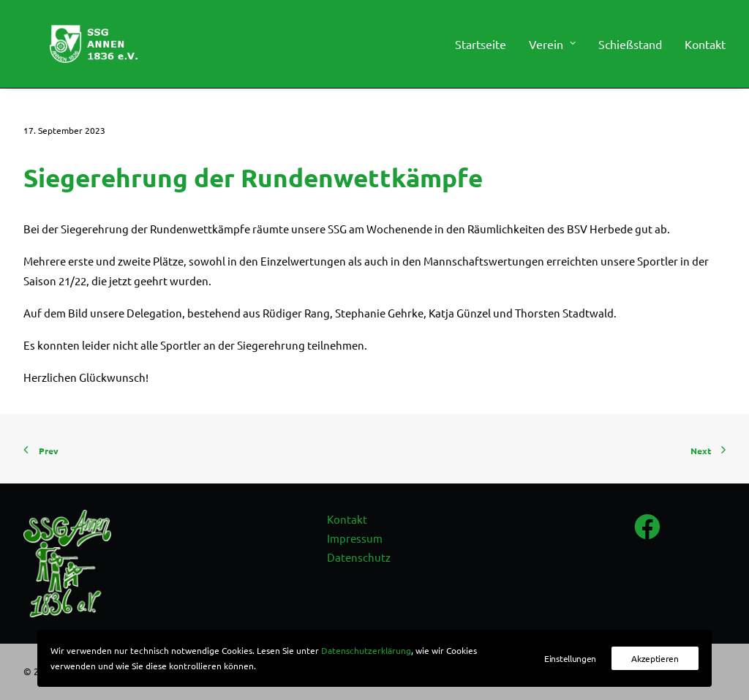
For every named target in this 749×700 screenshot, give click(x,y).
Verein (552, 49)
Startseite (481, 49)
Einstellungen (570, 658)
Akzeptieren (655, 658)
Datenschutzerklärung (366, 650)
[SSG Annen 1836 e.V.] (85, 49)
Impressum (355, 538)
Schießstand (630, 49)
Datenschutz (359, 557)
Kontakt (705, 49)
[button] (647, 537)
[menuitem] (486, 49)
